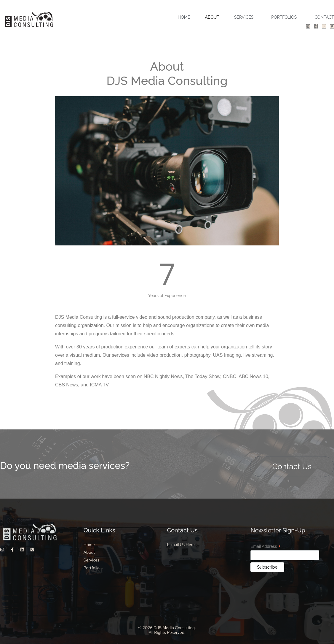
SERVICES (244, 17)
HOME (184, 17)
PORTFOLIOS (284, 17)
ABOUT (212, 17)
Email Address (266, 547)
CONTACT (324, 17)
